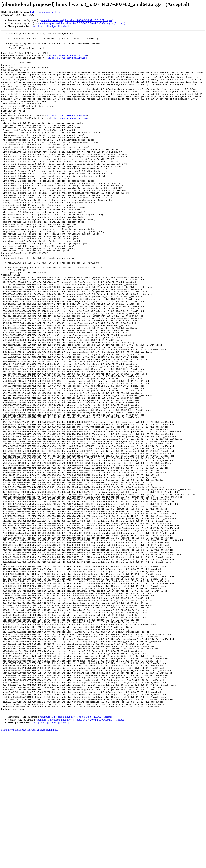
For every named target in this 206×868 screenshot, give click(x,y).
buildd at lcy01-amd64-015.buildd (67, 63)
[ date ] (34, 26)
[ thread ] (43, 26)
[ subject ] (54, 26)
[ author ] (64, 26)
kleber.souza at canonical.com (46, 12)
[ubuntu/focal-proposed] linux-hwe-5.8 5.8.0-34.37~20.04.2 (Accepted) (76, 20)
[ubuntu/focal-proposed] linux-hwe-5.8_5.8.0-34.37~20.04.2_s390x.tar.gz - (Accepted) (80, 23)
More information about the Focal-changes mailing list (29, 865)
